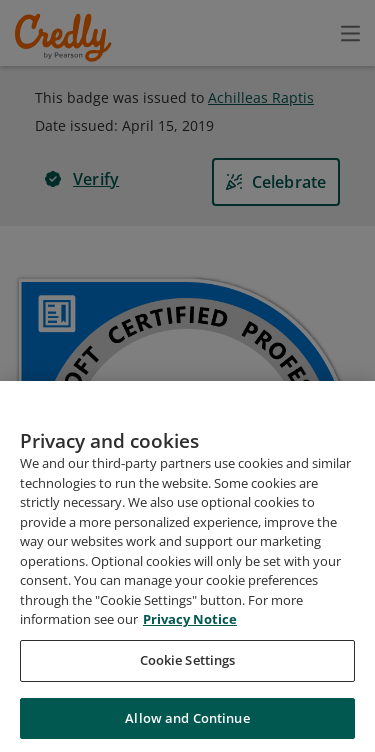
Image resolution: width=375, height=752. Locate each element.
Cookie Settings (188, 675)
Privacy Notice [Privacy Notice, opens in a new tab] (190, 635)
